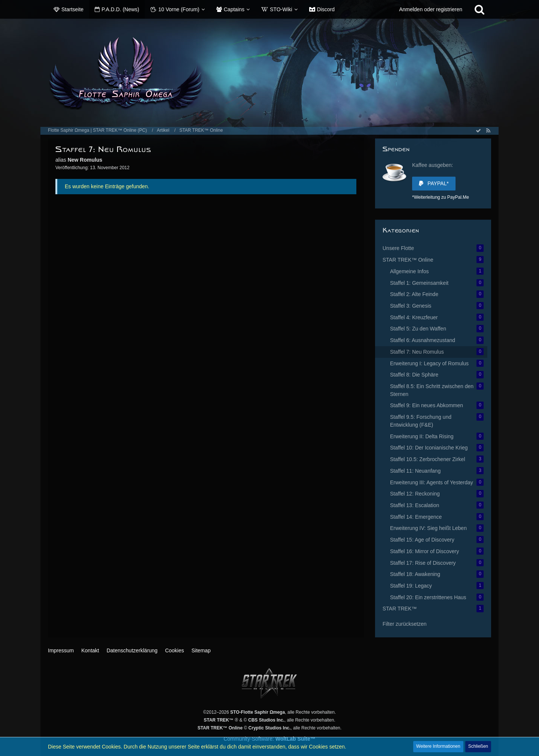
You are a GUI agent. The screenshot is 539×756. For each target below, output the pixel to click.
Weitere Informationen (438, 746)
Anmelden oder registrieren (431, 9)
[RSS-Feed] (488, 131)
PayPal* (434, 183)
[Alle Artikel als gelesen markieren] (478, 131)
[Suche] (479, 9)
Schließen (478, 746)
